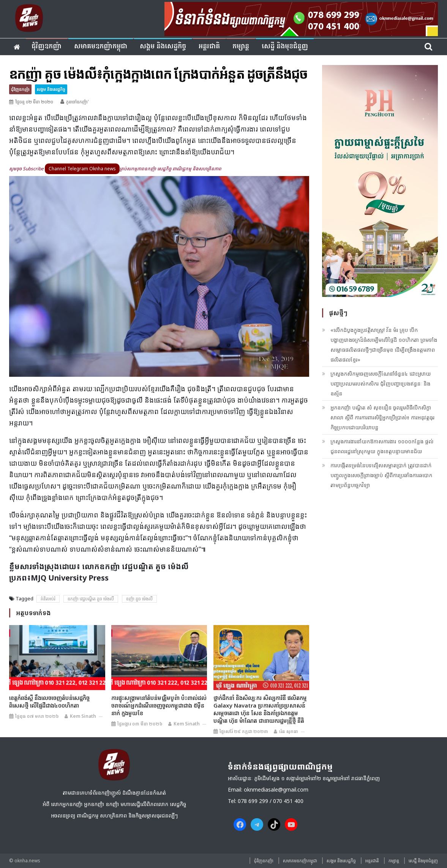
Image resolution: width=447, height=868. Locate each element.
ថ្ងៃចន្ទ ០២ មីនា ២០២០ (34, 102)
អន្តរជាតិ (209, 47)
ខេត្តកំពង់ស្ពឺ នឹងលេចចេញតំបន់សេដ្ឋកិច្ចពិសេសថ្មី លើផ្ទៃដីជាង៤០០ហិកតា (49, 701)
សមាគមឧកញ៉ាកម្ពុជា (101, 47)
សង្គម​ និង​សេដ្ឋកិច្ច (163, 47)
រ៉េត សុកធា (289, 731)
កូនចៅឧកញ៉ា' (77, 102)
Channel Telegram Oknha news (82, 169)
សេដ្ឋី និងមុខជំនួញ (285, 47)
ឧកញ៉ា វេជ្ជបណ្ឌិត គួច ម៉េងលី (91, 599)
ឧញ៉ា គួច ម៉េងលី (139, 599)
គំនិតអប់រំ (48, 599)
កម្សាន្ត (241, 47)
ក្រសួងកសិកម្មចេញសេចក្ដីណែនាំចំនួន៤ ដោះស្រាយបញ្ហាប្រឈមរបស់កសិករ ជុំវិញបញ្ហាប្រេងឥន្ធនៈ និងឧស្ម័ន (381, 383)
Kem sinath (83, 716)
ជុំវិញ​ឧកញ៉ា (47, 47)
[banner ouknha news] (301, 18)
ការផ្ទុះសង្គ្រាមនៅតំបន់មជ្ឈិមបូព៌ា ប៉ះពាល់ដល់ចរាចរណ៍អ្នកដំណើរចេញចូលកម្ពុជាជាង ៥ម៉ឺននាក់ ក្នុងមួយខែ (159, 705)
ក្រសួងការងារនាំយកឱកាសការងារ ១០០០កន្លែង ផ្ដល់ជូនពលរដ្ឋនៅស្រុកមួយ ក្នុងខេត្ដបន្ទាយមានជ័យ (382, 446)
